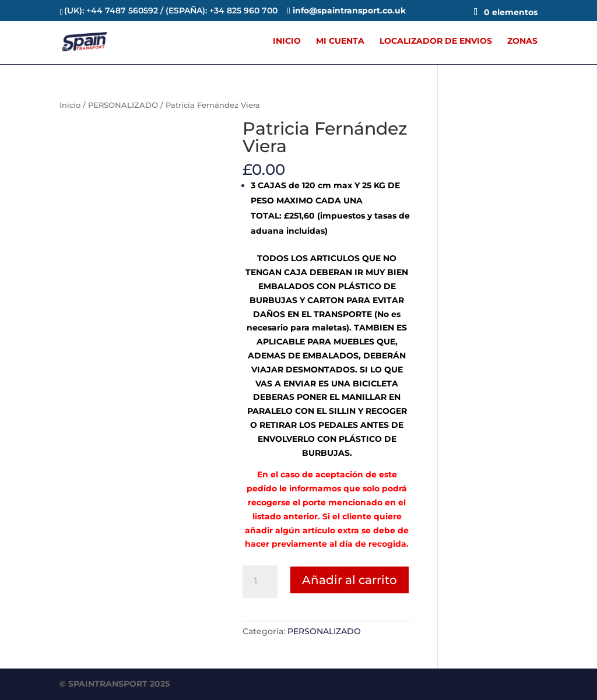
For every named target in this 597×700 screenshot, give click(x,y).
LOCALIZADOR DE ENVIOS (436, 41)
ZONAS (522, 41)
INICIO (287, 41)
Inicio (70, 105)
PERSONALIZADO (123, 105)
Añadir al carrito (350, 580)
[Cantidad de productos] (260, 582)
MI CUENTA (340, 41)
